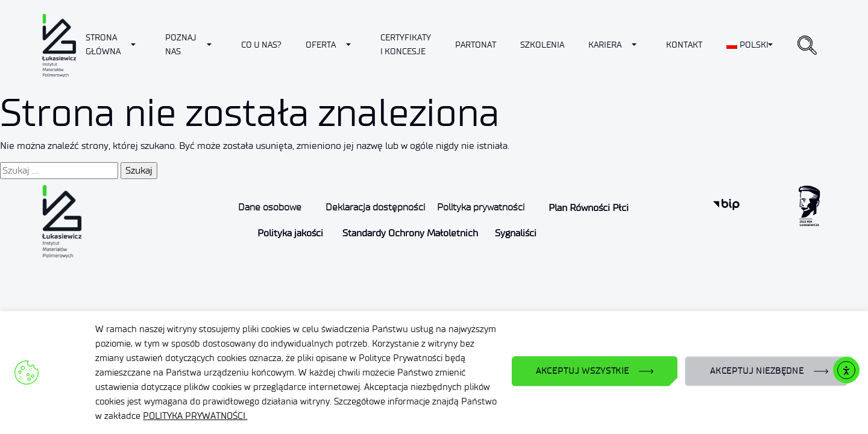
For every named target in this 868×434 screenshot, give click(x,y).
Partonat (476, 45)
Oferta (321, 45)
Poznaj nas (181, 44)
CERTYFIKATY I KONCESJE (406, 44)
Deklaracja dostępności (375, 207)
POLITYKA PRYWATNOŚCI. (195, 416)
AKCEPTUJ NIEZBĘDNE (757, 371)
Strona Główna (103, 44)
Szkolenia (542, 45)
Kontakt (684, 45)
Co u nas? (261, 45)
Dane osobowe (270, 207)
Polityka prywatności (481, 207)
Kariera (605, 45)
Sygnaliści (516, 233)
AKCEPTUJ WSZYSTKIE (583, 371)
